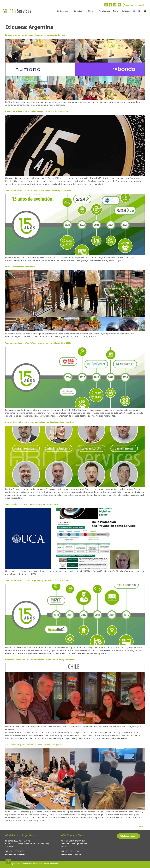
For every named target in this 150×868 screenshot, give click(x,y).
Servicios (79, 11)
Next (142, 826)
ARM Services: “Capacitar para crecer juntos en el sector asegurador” (34, 745)
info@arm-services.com (15, 854)
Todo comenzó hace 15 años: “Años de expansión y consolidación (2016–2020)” (38, 343)
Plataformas (104, 11)
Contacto (126, 11)
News (116, 11)
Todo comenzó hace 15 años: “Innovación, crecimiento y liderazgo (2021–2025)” (39, 190)
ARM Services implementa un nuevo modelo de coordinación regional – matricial (39, 422)
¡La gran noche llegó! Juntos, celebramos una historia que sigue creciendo (36, 111)
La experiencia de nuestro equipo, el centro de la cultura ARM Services (35, 35)
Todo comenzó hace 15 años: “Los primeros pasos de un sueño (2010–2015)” (37, 580)
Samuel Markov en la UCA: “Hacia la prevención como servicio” (32, 504)
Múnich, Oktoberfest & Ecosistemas (20, 267)
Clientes (92, 11)
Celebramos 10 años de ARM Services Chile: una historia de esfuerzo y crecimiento (40, 660)
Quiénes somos (64, 11)
